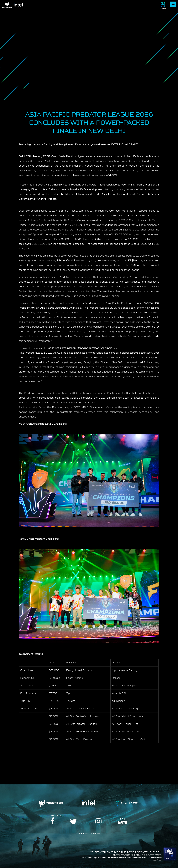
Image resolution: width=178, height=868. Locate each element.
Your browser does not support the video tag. (89, 45)
